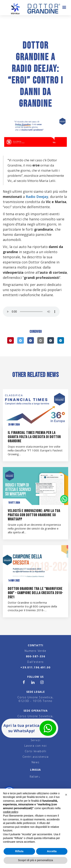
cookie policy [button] (11, 812)
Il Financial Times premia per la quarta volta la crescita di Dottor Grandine (34, 437)
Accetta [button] (52, 851)
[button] (66, 795)
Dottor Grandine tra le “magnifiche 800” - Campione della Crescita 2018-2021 (35, 593)
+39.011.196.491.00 (35, 667)
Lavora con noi (36, 746)
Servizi (35, 740)
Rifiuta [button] (19, 851)
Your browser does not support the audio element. (31, 312)
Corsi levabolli (35, 751)
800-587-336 (36, 656)
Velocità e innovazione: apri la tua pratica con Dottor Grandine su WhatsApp (34, 515)
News (35, 762)
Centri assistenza (36, 757)
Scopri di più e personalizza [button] (35, 860)
